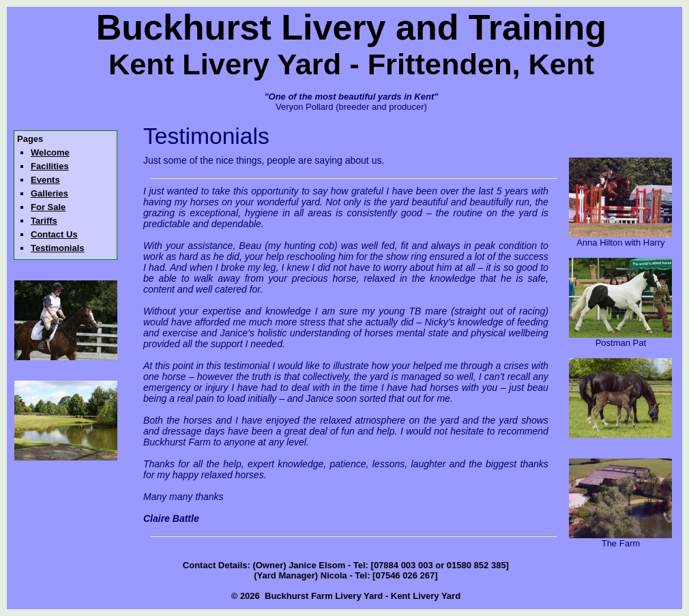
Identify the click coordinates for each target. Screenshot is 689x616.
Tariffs (44, 221)
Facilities (50, 166)
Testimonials (58, 248)
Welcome (50, 152)
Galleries (49, 193)
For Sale (48, 207)
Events (45, 180)
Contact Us (54, 234)
